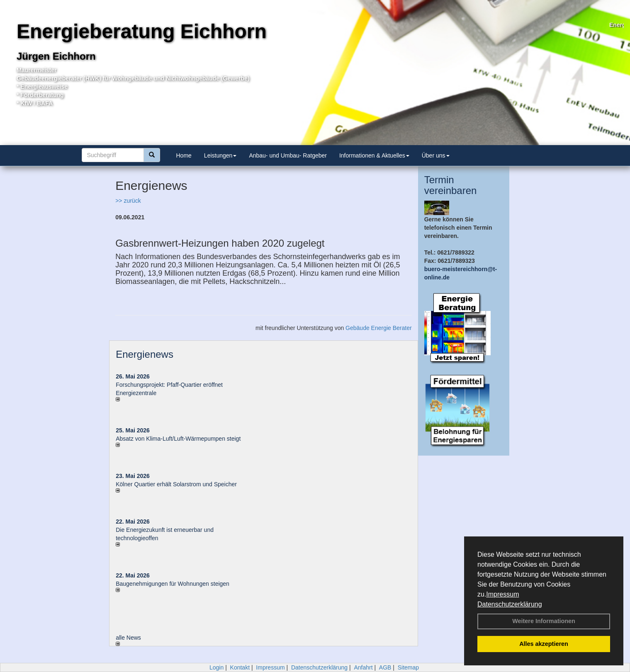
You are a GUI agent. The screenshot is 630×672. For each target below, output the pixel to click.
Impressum (502, 594)
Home (184, 155)
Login (216, 667)
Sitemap (408, 667)
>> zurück (128, 201)
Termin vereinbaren (451, 185)
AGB (385, 667)
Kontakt (240, 667)
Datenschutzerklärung (510, 604)
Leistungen (220, 155)
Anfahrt (363, 667)
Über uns (436, 155)
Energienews (145, 354)
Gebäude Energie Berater (379, 328)
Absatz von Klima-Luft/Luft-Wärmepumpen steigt (178, 439)
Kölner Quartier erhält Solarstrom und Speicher (176, 484)
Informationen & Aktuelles (374, 155)
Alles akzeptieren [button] (544, 644)
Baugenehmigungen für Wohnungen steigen (173, 584)
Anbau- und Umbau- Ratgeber (288, 155)
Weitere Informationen (544, 621)
